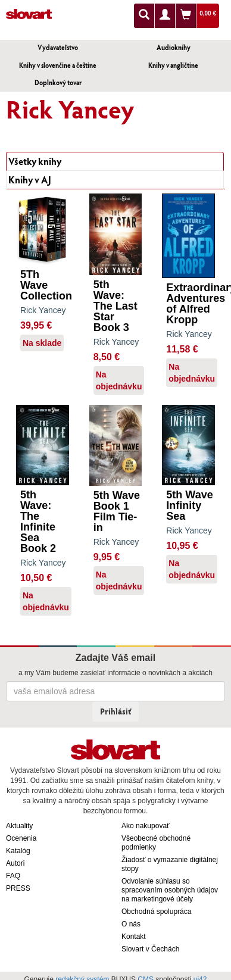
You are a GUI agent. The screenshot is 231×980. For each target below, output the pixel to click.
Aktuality (19, 826)
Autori (15, 863)
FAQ (13, 876)
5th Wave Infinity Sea (189, 505)
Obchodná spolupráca (156, 912)
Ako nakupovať (146, 826)
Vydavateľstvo (58, 47)
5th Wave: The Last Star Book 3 (115, 306)
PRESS (18, 888)
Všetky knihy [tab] (35, 161)
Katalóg (18, 851)
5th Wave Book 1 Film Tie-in (117, 511)
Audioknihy (174, 47)
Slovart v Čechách (150, 949)
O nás (131, 924)
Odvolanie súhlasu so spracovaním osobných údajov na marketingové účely (170, 890)
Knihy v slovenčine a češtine (58, 65)
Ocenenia (21, 838)
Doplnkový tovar (58, 82)
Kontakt (134, 937)
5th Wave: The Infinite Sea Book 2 (38, 522)
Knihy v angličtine (173, 65)
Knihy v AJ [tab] (30, 180)
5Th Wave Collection (46, 285)
